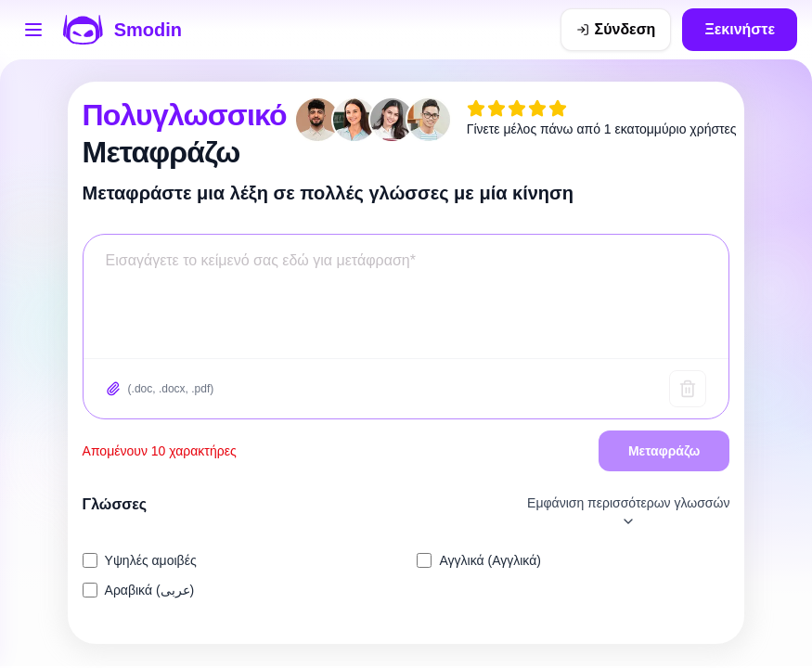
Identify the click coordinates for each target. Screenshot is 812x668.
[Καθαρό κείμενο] (688, 389)
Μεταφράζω (664, 451)
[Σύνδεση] (616, 30)
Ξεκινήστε (740, 29)
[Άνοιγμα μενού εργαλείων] (33, 30)
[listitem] (239, 560)
